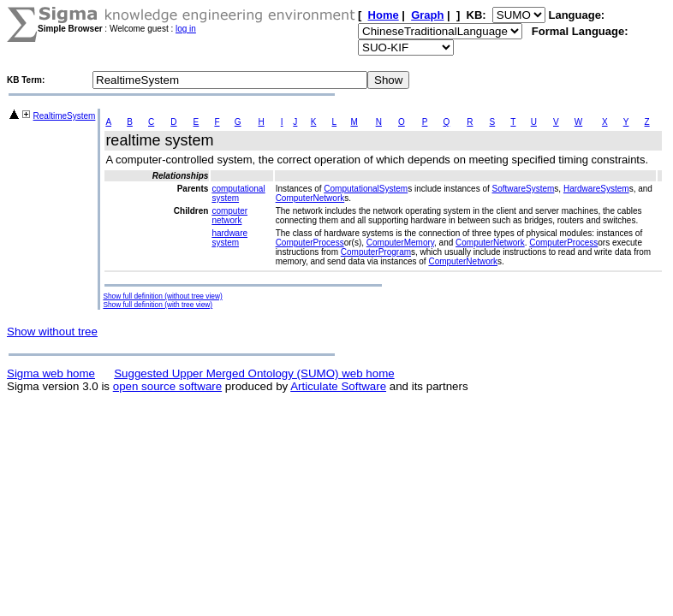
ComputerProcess (310, 243)
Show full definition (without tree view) (162, 296)
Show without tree (52, 332)
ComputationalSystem (366, 189)
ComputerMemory (400, 243)
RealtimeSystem (65, 116)
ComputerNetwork (310, 198)
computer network (229, 216)
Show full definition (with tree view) (158, 305)
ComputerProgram (376, 252)
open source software (167, 386)
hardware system (229, 238)
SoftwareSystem (524, 189)
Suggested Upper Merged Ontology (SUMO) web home (254, 373)
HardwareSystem (596, 189)
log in (186, 29)
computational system (238, 193)
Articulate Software (338, 386)
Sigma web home (51, 373)
